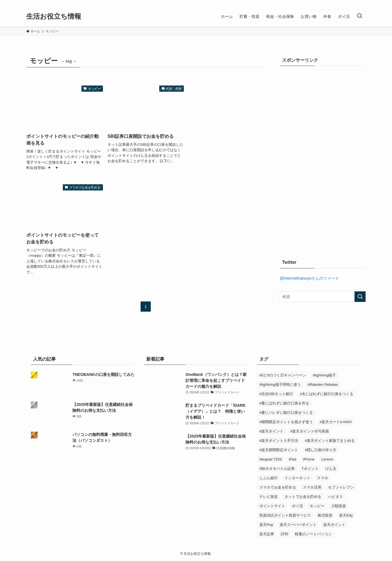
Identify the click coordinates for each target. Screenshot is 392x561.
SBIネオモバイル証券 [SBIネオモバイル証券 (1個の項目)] (277, 469)
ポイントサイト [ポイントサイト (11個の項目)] (272, 506)
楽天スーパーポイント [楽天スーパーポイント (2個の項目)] (298, 525)
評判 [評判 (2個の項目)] (285, 534)
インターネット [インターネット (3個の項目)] (297, 478)
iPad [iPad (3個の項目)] (292, 459)
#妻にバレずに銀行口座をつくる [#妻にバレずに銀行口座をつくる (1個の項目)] (286, 413)
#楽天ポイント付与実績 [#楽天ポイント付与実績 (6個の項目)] (310, 431)
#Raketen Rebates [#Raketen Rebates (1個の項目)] (323, 385)
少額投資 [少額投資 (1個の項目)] (339, 506)
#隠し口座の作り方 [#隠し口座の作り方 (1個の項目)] (321, 450)
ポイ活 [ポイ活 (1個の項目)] (297, 506)
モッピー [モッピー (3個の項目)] (317, 506)
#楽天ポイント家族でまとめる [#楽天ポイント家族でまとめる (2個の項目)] (330, 441)
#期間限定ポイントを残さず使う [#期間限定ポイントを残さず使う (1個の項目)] (286, 422)
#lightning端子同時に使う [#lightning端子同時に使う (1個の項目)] (280, 385)
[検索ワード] (323, 297)
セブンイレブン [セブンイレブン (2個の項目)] (341, 487)
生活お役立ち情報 (54, 16)
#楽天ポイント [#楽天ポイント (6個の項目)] (271, 431)
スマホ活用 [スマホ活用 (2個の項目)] (312, 487)
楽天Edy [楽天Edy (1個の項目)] (346, 515)
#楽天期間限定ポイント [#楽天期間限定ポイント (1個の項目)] (279, 450)
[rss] (362, 3)
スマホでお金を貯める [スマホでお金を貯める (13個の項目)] (278, 487)
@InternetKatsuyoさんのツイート (309, 278)
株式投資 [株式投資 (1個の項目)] (325, 515)
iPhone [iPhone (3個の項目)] (309, 459)
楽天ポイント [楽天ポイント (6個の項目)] (334, 525)
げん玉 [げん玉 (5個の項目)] (331, 469)
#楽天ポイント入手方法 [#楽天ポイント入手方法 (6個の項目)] (279, 441)
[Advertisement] (322, 158)
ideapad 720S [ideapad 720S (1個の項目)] (271, 459)
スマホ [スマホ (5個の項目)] (323, 478)
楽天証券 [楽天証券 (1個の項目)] (267, 534)
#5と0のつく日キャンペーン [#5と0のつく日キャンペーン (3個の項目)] (283, 375)
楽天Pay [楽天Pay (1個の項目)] (266, 525)
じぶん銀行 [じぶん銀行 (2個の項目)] (269, 478)
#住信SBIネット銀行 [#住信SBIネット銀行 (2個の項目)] (276, 394)
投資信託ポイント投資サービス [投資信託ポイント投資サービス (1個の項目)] (285, 515)
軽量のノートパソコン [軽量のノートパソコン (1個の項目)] (313, 534)
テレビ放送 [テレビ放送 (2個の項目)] (269, 497)
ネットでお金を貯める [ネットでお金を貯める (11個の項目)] (303, 497)
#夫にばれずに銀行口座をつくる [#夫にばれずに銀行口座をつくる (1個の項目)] (327, 394)
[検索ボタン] (359, 16)
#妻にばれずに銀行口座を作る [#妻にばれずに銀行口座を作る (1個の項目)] (284, 403)
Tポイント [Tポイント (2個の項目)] (310, 469)
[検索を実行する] (360, 297)
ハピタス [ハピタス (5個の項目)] (335, 497)
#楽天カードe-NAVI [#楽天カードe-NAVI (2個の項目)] (336, 422)
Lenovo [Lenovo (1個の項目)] (327, 459)
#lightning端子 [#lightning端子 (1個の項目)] (324, 375)
